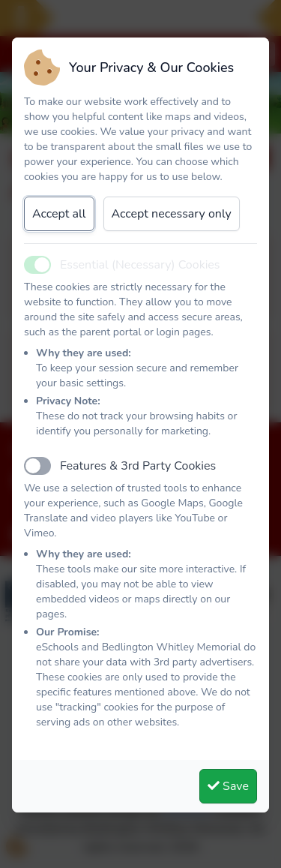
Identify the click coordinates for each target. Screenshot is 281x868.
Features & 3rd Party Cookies (138, 466)
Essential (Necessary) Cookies (140, 265)
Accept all (59, 214)
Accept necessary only (172, 214)
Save (228, 786)
